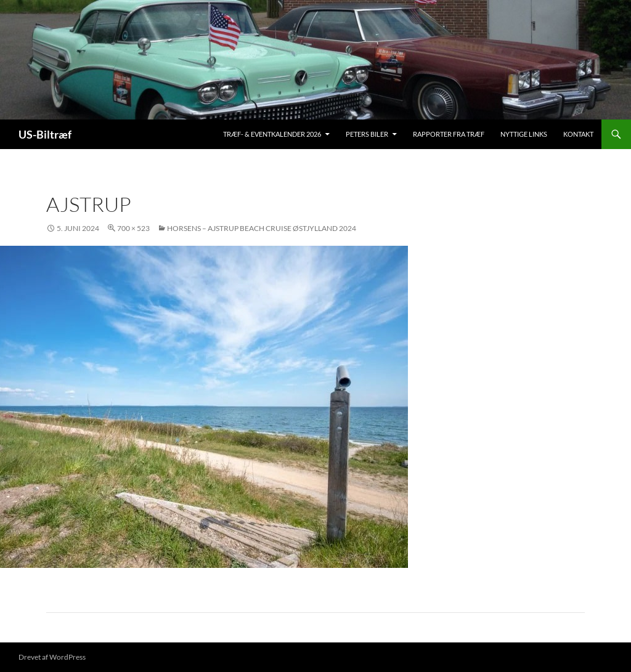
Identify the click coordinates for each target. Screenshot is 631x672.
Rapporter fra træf (449, 134)
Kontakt (578, 134)
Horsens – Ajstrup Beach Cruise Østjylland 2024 (262, 228)
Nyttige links (524, 134)
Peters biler (367, 134)
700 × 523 (133, 228)
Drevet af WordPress (52, 657)
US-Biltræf (45, 134)
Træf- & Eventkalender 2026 (272, 134)
